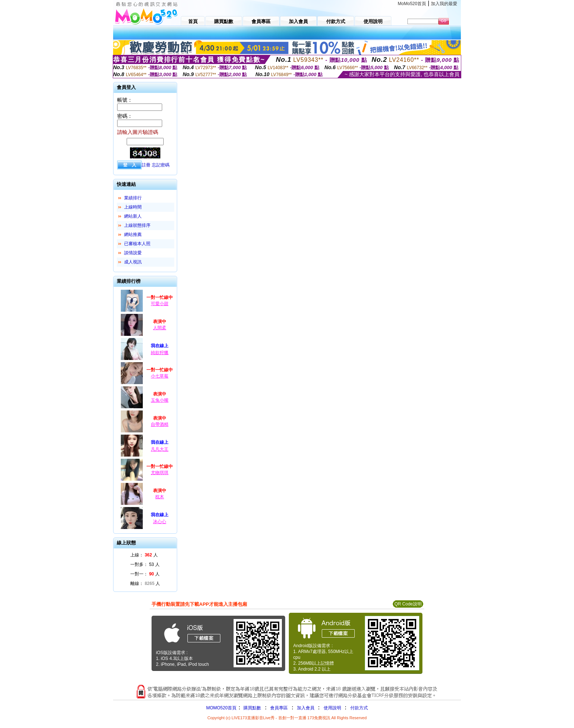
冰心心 (160, 522)
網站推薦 (133, 234)
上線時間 (133, 207)
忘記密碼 (161, 165)
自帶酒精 (160, 424)
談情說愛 (133, 253)
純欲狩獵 (160, 353)
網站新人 (133, 216)
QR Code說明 (408, 604)
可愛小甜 (160, 304)
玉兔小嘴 (160, 400)
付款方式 (359, 708)
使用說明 (332, 708)
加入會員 (306, 708)
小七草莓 (160, 376)
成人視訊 (133, 262)
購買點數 (252, 708)
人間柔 (160, 328)
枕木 (160, 497)
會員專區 (279, 708)
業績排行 (133, 198)
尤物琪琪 (160, 473)
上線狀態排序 (137, 225)
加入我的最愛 (444, 4)
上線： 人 (144, 555)
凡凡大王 (160, 449)
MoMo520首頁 (412, 4)
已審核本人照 (137, 244)
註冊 (146, 165)
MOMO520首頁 (221, 708)
